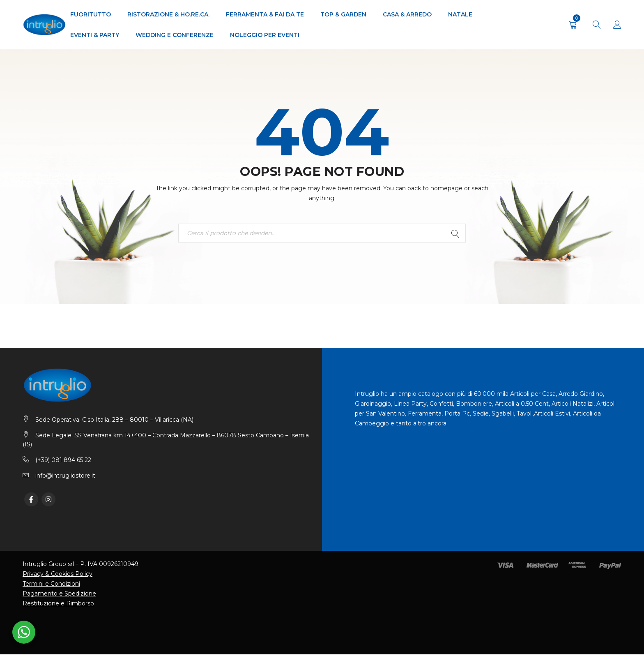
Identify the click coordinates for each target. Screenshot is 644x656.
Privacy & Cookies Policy (57, 575)
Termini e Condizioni (51, 585)
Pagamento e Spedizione (59, 595)
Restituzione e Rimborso (58, 605)
